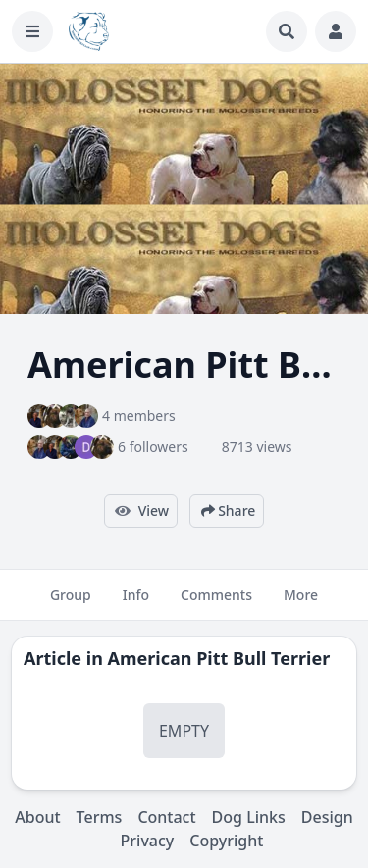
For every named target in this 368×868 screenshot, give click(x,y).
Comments (216, 603)
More (301, 603)
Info (136, 603)
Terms (100, 817)
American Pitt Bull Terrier (219, 658)
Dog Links (249, 817)
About (37, 817)
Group (71, 603)
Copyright (226, 841)
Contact (166, 817)
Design (327, 817)
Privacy (148, 841)
